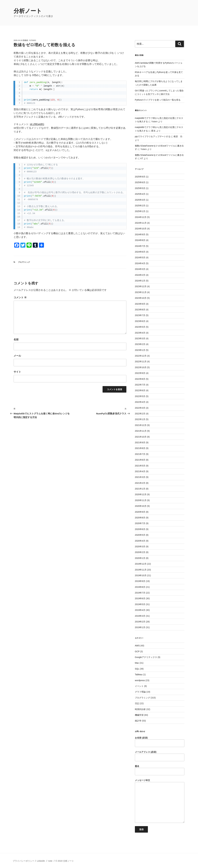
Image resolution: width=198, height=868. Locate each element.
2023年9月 (140, 304)
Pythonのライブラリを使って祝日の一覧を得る (158, 100)
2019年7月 (140, 593)
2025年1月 (140, 211)
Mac (137, 663)
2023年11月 (141, 292)
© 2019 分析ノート (65, 861)
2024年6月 (140, 252)
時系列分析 (140, 709)
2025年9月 (140, 177)
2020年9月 (140, 512)
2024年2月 (140, 275)
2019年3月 (140, 616)
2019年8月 (140, 587)
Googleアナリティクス (146, 657)
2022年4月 (140, 402)
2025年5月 (140, 188)
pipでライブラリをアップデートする (153, 136)
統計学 (138, 721)
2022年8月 (140, 379)
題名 (160, 770)
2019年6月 (140, 598)
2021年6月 (140, 460)
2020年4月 (140, 541)
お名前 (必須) (160, 742)
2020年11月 (141, 500)
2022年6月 (140, 390)
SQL (137, 669)
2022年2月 (140, 414)
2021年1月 (140, 489)
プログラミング (24, 262)
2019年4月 (140, 610)
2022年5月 (140, 396)
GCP (137, 651)
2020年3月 (140, 547)
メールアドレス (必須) (160, 756)
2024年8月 (140, 240)
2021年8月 (140, 448)
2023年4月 (140, 333)
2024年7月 (140, 246)
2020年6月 (140, 529)
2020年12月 (141, 494)
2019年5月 (140, 604)
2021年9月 (140, 443)
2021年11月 (141, 431)
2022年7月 (140, 385)
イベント (139, 686)
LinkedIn (41, 861)
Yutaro (32, 40)
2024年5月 (140, 257)
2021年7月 (140, 454)
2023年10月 (141, 298)
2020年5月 (140, 535)
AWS (137, 646)
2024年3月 (140, 269)
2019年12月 (141, 564)
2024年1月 (140, 281)
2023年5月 (140, 327)
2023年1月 (140, 350)
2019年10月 (141, 575)
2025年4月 (140, 194)
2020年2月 (140, 552)
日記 (137, 703)
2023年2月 (140, 344)
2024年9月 (140, 234)
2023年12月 (141, 286)
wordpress (140, 680)
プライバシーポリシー (24, 861)
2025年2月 (140, 206)
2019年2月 (140, 622)
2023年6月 (140, 321)
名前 (16, 339)
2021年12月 (141, 425)
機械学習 (139, 715)
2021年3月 (140, 477)
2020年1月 (140, 558)
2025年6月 (140, 182)
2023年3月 (140, 338)
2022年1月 (140, 419)
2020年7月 (140, 523)
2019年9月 (140, 581)
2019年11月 (141, 570)
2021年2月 (140, 483)
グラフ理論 (140, 692)
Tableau (139, 674)
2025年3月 (140, 200)
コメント (20, 297)
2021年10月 (141, 437)
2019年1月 (140, 627)
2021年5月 (140, 466)
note (50, 861)
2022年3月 (140, 408)
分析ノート (28, 11)
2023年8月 (140, 310)
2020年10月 (141, 506)
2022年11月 (141, 362)
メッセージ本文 (160, 801)
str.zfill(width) (37, 124)
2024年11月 (141, 223)
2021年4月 (140, 471)
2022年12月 (141, 356)
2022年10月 (141, 367)
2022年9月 (140, 373)
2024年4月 (140, 263)
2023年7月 (140, 315)
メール (17, 356)
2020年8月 (140, 518)
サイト (17, 372)
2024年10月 (141, 229)
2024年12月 (141, 217)
